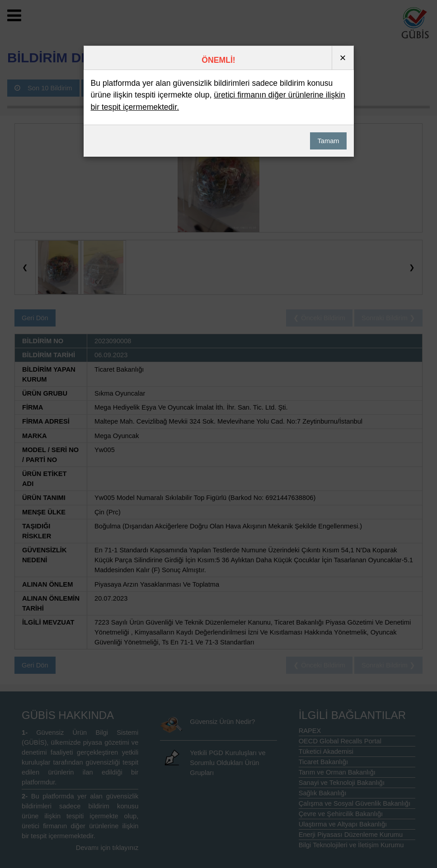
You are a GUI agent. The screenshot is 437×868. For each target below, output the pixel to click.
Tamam (328, 141)
